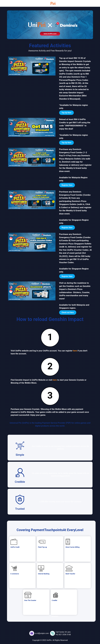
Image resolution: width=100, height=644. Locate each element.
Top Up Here (66, 113)
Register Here (67, 185)
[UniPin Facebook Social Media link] (39, 633)
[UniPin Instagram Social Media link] (60, 633)
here (75, 351)
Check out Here (68, 312)
